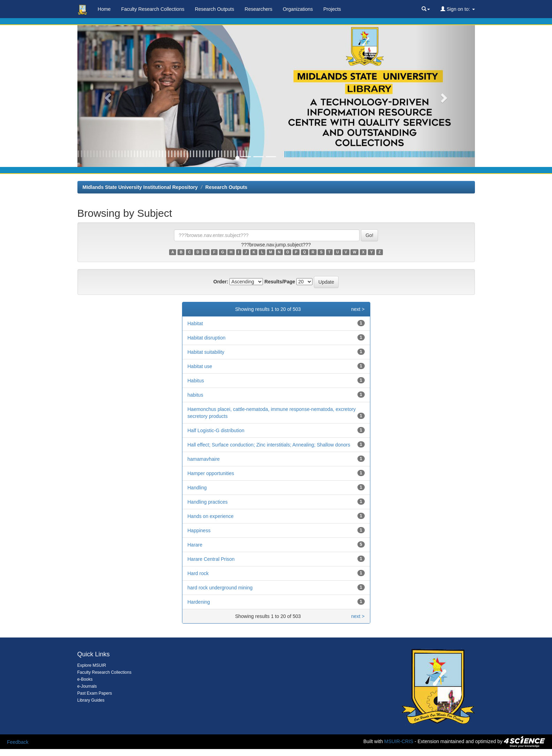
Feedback (18, 742)
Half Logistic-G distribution (216, 430)
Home (104, 9)
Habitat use (200, 366)
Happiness (199, 530)
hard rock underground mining (220, 588)
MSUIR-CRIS (399, 741)
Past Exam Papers (95, 693)
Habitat (195, 323)
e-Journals (87, 686)
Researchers (259, 9)
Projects (332, 9)
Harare (195, 545)
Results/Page (280, 282)
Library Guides (91, 700)
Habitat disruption (207, 338)
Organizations (298, 9)
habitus (195, 395)
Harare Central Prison (211, 559)
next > (358, 309)
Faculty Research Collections (153, 9)
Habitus (196, 381)
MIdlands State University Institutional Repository (140, 187)
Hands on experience (211, 516)
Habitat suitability (206, 352)
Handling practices (208, 502)
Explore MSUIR (92, 665)
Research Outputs (215, 9)
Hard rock (198, 573)
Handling (197, 488)
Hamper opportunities (211, 473)
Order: (221, 282)
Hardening (199, 602)
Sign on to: (458, 9)
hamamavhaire (204, 459)
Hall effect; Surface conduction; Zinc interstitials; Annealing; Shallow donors (269, 445)
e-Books (85, 679)
